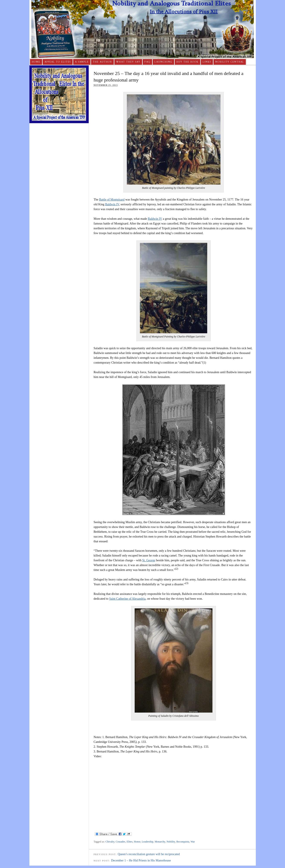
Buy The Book (187, 62)
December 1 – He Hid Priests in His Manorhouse (141, 860)
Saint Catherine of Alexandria (127, 599)
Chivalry (110, 842)
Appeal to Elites (58, 62)
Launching (163, 62)
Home (36, 62)
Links (207, 62)
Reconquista (183, 842)
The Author (102, 62)
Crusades (120, 842)
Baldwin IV (112, 204)
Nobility (171, 842)
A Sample (82, 62)
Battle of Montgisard (112, 200)
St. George (149, 560)
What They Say (128, 62)
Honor (137, 842)
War (193, 842)
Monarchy (160, 842)
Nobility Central (230, 62)
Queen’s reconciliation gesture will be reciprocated (149, 854)
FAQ (147, 62)
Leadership (147, 842)
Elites (130, 842)
